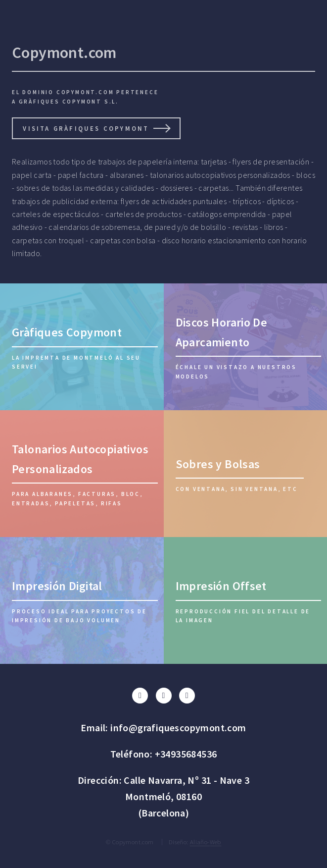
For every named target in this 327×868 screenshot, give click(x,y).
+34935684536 (186, 754)
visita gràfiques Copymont (86, 128)
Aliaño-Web (206, 842)
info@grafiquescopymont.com (178, 728)
